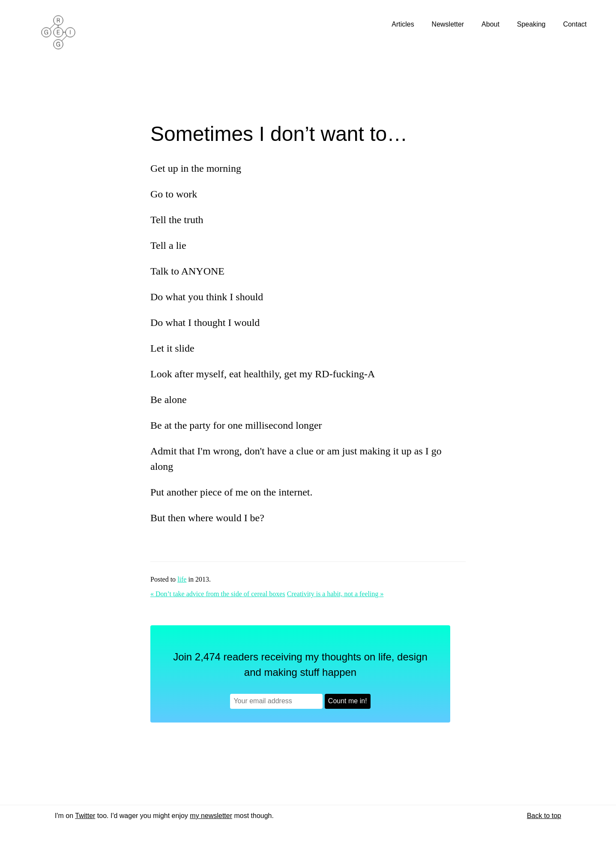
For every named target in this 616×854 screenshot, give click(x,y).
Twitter (85, 816)
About (491, 24)
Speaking (532, 24)
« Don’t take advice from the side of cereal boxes (218, 594)
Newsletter (449, 24)
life (182, 579)
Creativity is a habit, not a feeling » (335, 594)
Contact (576, 24)
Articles (404, 24)
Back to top (544, 816)
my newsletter (211, 816)
